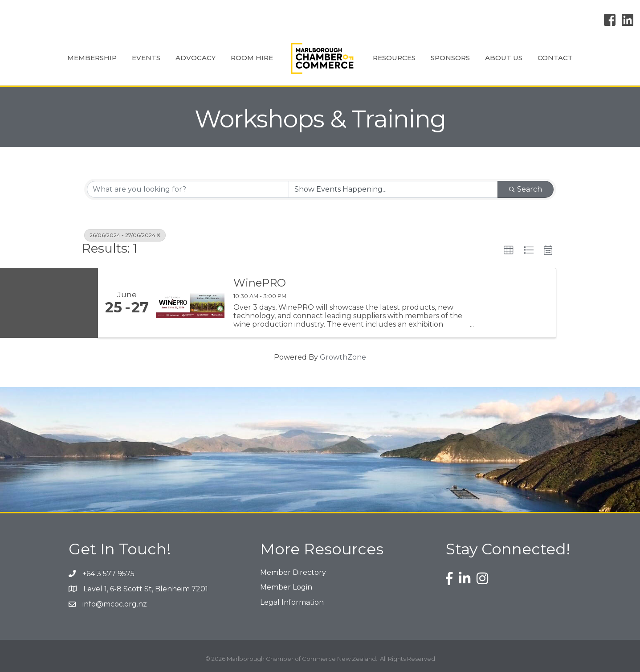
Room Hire (252, 58)
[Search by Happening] (393, 189)
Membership (92, 58)
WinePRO (260, 283)
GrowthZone (343, 357)
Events (146, 58)
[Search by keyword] (188, 189)
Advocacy (196, 58)
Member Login (286, 587)
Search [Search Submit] (526, 189)
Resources (394, 58)
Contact (555, 58)
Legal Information (292, 602)
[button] (509, 250)
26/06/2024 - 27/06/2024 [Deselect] (125, 235)
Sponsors (450, 58)
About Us (504, 58)
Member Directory (293, 572)
